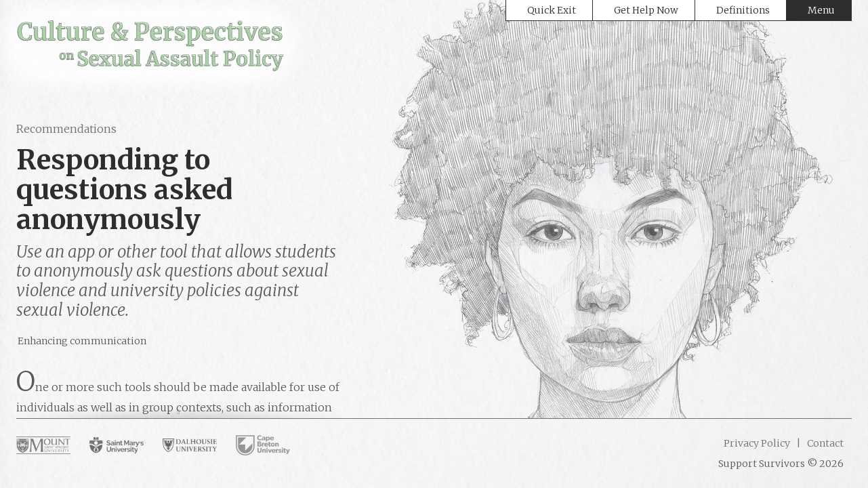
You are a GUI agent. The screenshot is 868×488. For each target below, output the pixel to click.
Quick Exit (552, 10)
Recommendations (66, 129)
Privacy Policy (757, 443)
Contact (824, 443)
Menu (821, 10)
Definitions (743, 10)
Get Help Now (646, 10)
